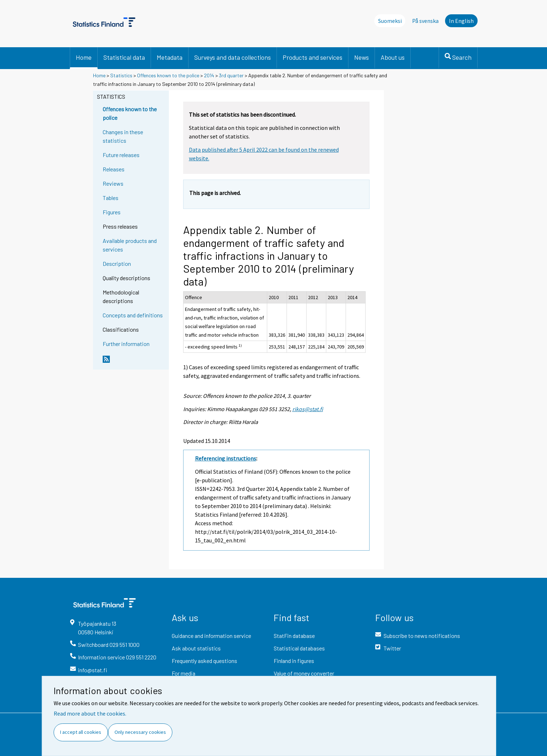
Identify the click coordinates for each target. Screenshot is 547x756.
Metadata (170, 57)
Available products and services (130, 245)
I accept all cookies (81, 732)
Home (84, 57)
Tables (111, 198)
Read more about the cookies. (90, 713)
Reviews (113, 183)
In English (461, 21)
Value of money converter (304, 673)
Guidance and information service (211, 636)
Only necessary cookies (140, 732)
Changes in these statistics (123, 136)
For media (184, 673)
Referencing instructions (226, 458)
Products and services (312, 57)
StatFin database (294, 636)
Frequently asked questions (204, 661)
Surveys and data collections (233, 57)
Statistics (121, 75)
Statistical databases (299, 648)
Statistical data (124, 57)
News (362, 57)
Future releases (121, 155)
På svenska (425, 21)
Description (117, 264)
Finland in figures (294, 661)
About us (393, 57)
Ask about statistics (196, 648)
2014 (209, 75)
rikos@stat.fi (308, 409)
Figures (112, 212)
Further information (126, 344)
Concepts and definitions (133, 315)
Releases (114, 169)
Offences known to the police (168, 75)
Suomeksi (390, 21)
